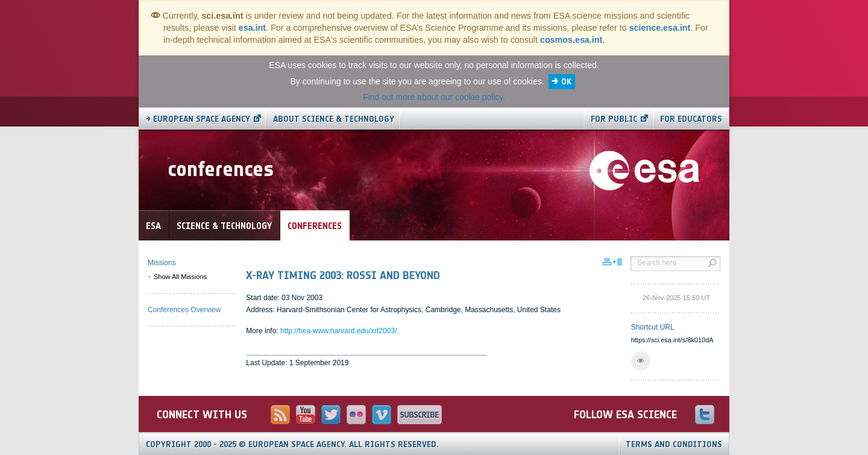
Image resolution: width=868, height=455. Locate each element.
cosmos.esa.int (571, 40)
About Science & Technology (334, 119)
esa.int (252, 28)
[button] (641, 361)
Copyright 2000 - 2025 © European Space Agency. (292, 444)
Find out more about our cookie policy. (434, 97)
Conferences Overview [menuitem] (184, 310)
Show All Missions (180, 277)
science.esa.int (660, 28)
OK (566, 82)
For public (614, 119)
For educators (691, 119)
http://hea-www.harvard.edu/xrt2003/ (338, 331)
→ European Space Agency (198, 119)
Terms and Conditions (674, 444)
